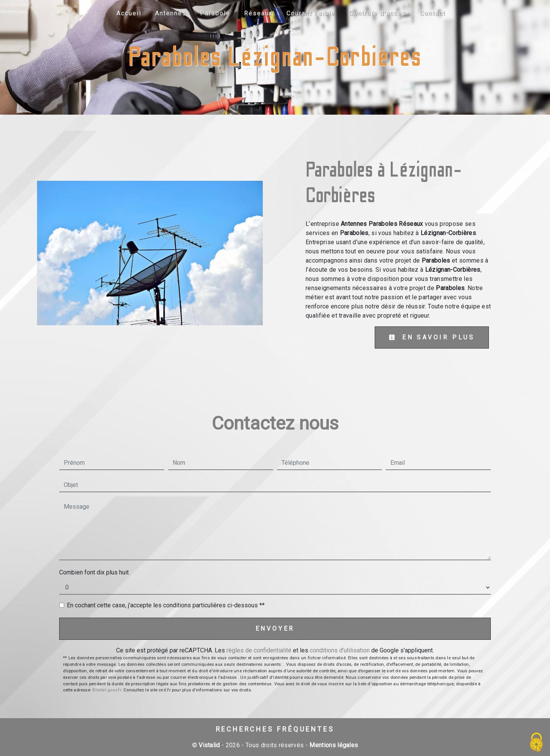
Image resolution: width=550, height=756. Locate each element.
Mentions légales (333, 745)
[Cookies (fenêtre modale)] (537, 743)
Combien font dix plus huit (94, 572)
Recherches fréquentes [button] (275, 729)
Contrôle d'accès (378, 13)
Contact (433, 13)
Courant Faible (311, 13)
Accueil (129, 13)
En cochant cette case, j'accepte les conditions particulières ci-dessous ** (166, 605)
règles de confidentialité (259, 650)
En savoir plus (432, 337)
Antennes (171, 13)
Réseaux (258, 13)
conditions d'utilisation (340, 650)
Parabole (215, 13)
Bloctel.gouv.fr (107, 690)
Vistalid (209, 745)
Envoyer (275, 629)
